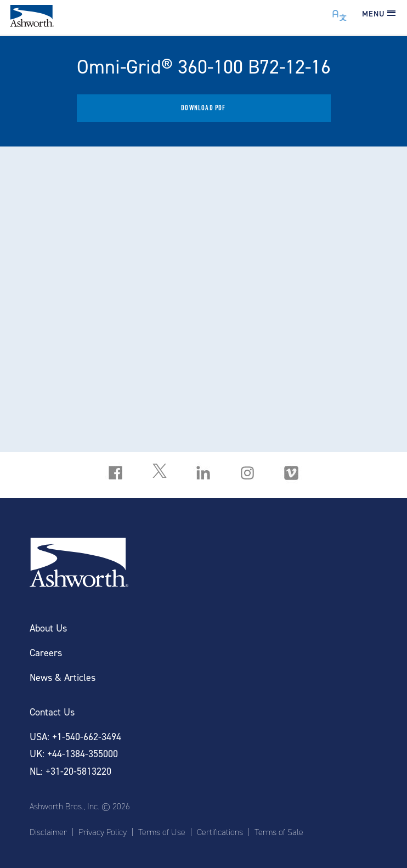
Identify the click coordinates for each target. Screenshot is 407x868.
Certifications (220, 832)
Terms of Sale (279, 832)
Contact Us (52, 712)
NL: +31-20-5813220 (70, 772)
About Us (48, 629)
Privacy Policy (103, 832)
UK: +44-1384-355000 (74, 754)
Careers (46, 653)
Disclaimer (48, 832)
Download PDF (203, 108)
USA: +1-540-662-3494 (75, 737)
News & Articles (63, 678)
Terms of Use (162, 832)
